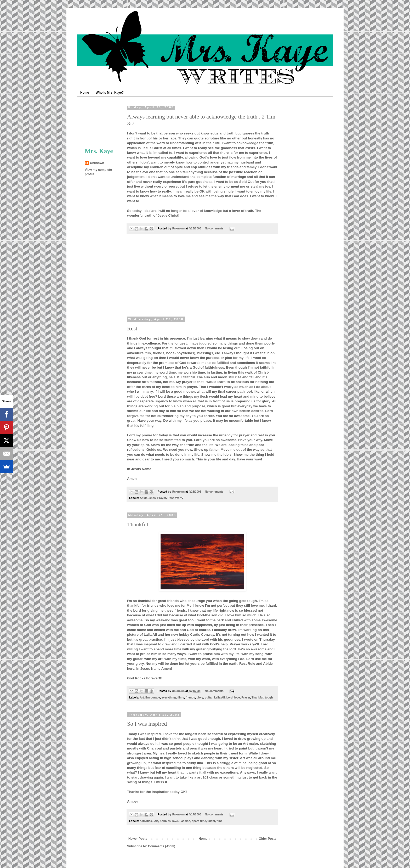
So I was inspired (147, 724)
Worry (179, 498)
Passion (185, 821)
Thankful (138, 524)
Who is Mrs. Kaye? (110, 93)
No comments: (215, 228)
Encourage (153, 697)
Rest (132, 328)
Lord (230, 697)
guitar (209, 697)
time (219, 821)
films (181, 697)
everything (169, 697)
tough (269, 697)
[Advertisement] (202, 279)
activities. (146, 821)
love (237, 697)
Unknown (97, 163)
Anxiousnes (148, 498)
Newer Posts (138, 839)
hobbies (165, 821)
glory (200, 697)
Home (85, 93)
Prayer (162, 498)
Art (142, 697)
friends (190, 697)
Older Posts (268, 839)
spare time (199, 821)
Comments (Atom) (162, 846)
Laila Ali (220, 697)
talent (211, 821)
